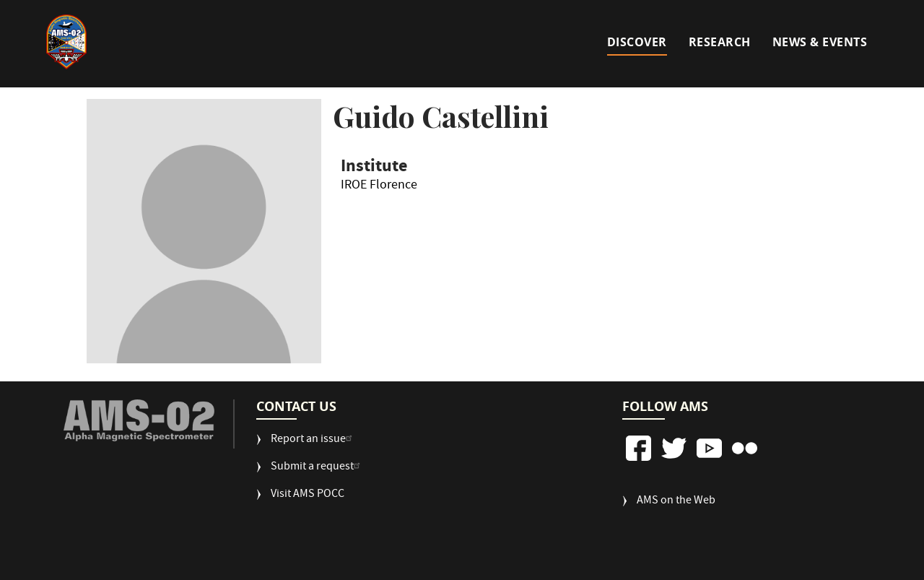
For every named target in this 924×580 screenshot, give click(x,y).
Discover (637, 42)
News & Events (820, 42)
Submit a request (317, 468)
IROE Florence (379, 188)
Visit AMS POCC (308, 495)
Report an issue (313, 440)
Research (720, 42)
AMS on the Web (676, 502)
